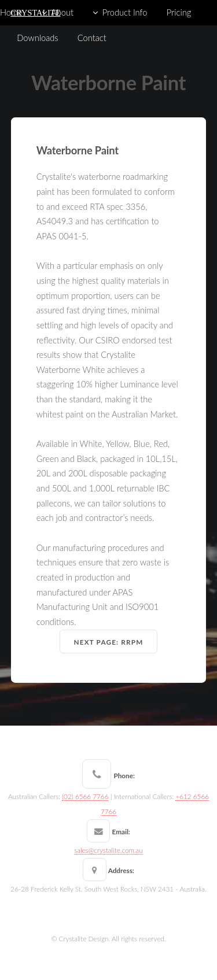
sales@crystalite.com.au (108, 850)
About (62, 12)
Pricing (179, 12)
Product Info (125, 12)
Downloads (37, 38)
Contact (92, 38)
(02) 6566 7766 (85, 796)
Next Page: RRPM (109, 642)
